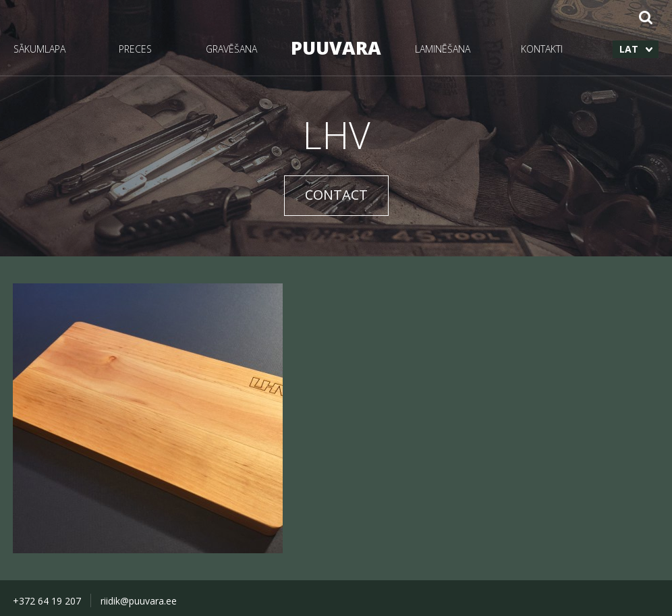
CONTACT (336, 195)
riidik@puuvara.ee (139, 601)
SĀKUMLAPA (39, 49)
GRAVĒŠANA (231, 49)
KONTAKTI (542, 49)
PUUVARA (336, 48)
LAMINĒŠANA (443, 49)
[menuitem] (636, 49)
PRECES (135, 49)
